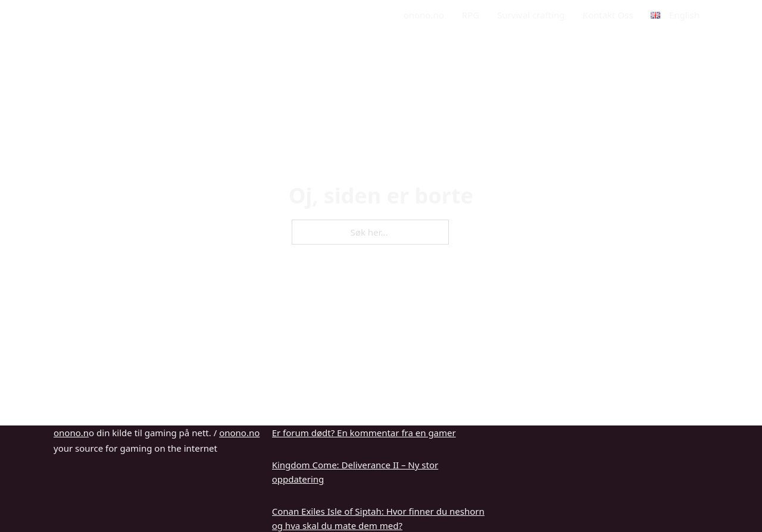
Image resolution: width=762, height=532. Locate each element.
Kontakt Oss (608, 15)
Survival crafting (531, 15)
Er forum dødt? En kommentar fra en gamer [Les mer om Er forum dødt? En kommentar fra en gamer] (364, 433)
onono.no (424, 15)
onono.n (71, 433)
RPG (471, 15)
